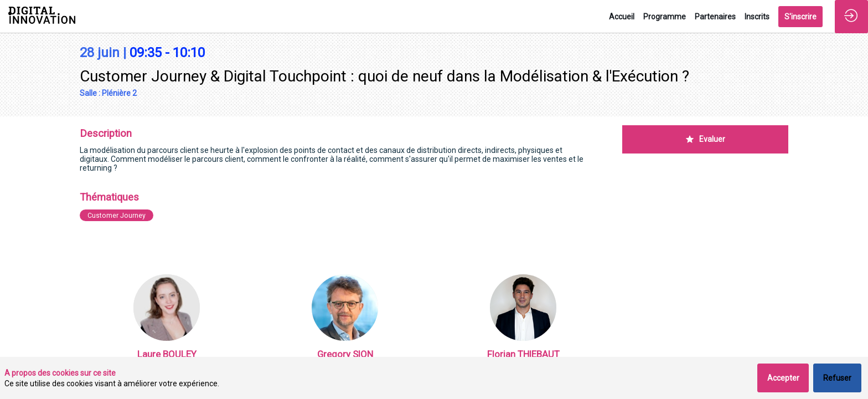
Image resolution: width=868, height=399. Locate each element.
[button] (800, 17)
